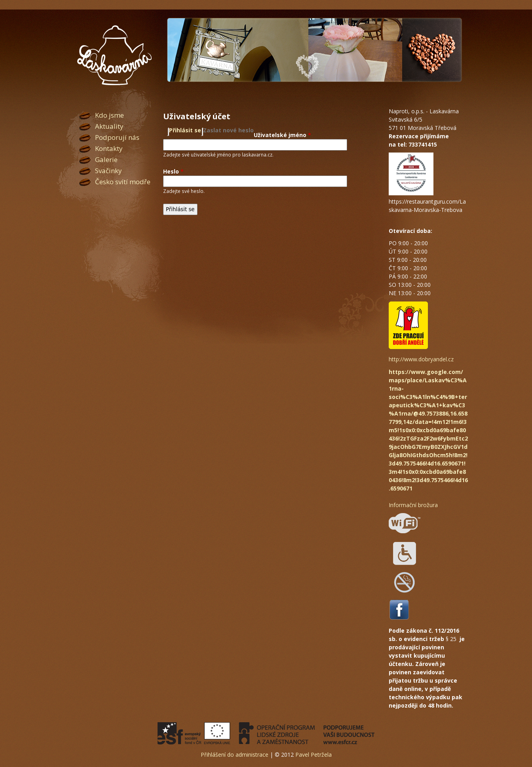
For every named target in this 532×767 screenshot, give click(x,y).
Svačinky (108, 171)
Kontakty (109, 148)
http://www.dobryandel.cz (421, 359)
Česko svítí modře (123, 182)
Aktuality (109, 126)
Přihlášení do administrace (235, 755)
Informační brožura (413, 505)
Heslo (173, 171)
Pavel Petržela (313, 755)
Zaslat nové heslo (228, 130)
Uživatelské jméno (282, 135)
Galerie (106, 159)
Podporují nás (117, 137)
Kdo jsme (109, 115)
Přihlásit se (185, 130)
